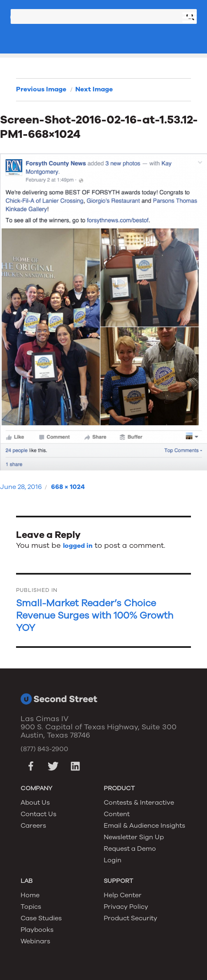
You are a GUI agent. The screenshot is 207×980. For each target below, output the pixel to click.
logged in (78, 546)
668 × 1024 (68, 487)
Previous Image (41, 89)
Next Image (94, 89)
